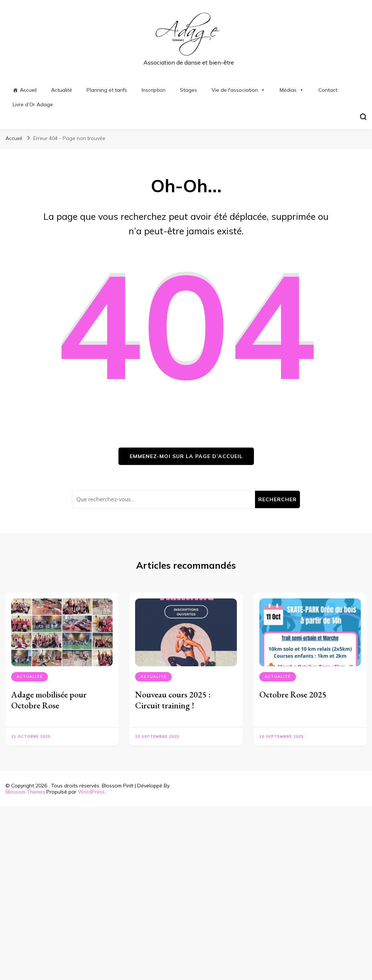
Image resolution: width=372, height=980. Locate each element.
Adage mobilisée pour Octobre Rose (49, 700)
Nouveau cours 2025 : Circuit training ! (173, 700)
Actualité (62, 90)
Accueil (28, 90)
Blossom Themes (25, 792)
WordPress (91, 792)
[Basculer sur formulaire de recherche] (363, 117)
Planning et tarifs (107, 90)
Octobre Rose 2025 (293, 694)
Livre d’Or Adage (33, 104)
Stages (189, 90)
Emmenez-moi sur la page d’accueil (186, 456)
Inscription (154, 90)
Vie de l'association (238, 90)
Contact (328, 90)
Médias (292, 90)
